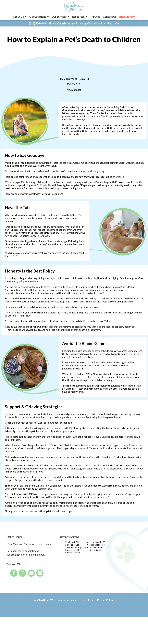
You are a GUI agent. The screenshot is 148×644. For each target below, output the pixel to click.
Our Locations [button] (38, 20)
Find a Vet (113, 28)
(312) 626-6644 (38, 28)
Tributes (95, 20)
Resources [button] (78, 20)
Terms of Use (87, 626)
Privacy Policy (106, 626)
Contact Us (110, 20)
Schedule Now (127, 20)
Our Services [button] (59, 20)
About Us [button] (18, 20)
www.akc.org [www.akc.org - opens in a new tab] (74, 95)
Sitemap (71, 626)
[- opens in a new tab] (14, 600)
